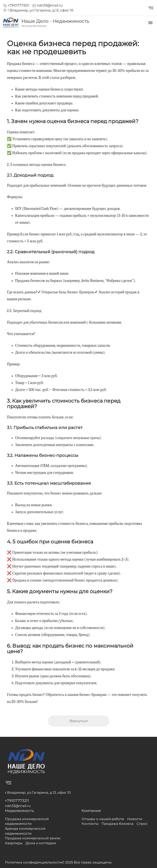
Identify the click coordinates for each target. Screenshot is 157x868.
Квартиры (14, 843)
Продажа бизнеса (118, 824)
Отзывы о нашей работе (103, 819)
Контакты (90, 824)
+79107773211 (16, 5)
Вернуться (79, 721)
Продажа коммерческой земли (33, 838)
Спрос (142, 824)
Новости (135, 819)
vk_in (151, 8)
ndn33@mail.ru (47, 5)
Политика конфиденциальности (33, 862)
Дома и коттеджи (41, 843)
